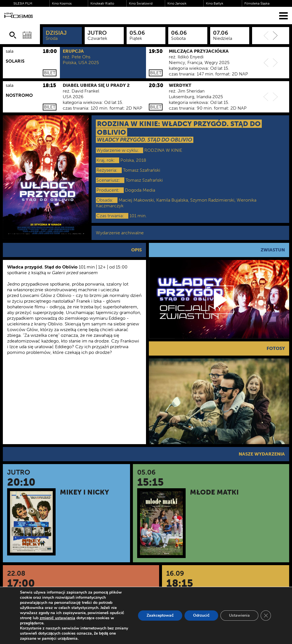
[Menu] (283, 16)
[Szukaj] (13, 35)
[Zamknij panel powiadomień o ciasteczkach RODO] (266, 616)
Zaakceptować (160, 615)
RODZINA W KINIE (163, 150)
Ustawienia (239, 615)
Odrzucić (201, 615)
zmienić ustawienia (57, 618)
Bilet (50, 73)
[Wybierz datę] (27, 35)
